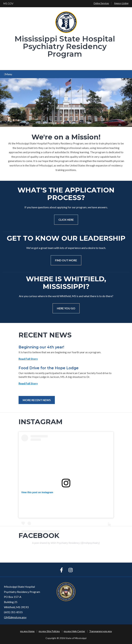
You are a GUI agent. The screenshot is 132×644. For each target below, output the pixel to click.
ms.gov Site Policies (49, 631)
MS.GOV (8, 4)
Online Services (101, 3)
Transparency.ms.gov (101, 631)
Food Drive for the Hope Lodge (49, 368)
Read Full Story (28, 359)
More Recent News (37, 400)
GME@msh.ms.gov (15, 617)
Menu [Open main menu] (8, 74)
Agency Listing (121, 3)
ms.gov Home (27, 631)
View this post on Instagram (37, 492)
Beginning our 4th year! (41, 347)
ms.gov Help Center (74, 631)
